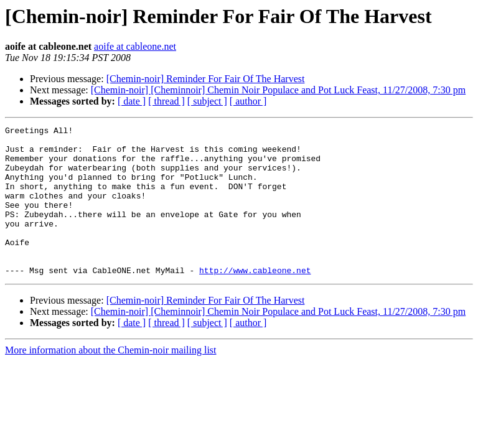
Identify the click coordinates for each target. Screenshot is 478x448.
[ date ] (132, 101)
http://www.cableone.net (255, 300)
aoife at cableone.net (135, 46)
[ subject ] (207, 101)
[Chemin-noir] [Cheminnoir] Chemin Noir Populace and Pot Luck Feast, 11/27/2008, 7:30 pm (278, 90)
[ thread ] (166, 101)
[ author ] (248, 101)
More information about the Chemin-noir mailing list (111, 380)
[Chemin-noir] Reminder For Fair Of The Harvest (206, 79)
